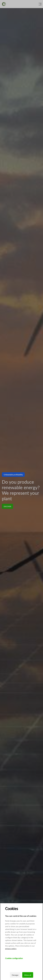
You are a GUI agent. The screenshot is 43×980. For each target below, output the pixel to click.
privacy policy (11, 949)
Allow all (28, 975)
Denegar (15, 975)
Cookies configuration (14, 958)
